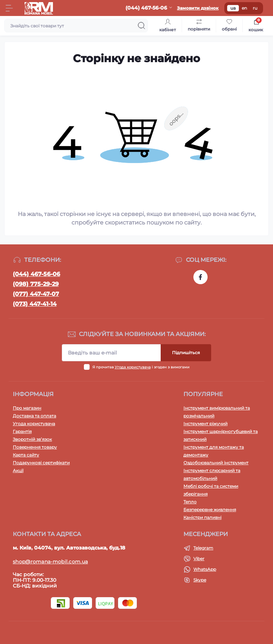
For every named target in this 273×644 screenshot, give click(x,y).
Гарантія (22, 431)
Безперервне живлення (210, 510)
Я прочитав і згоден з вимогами (141, 367)
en (244, 8)
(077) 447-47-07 (36, 294)
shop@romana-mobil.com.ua (50, 562)
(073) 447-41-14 (35, 304)
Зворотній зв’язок (32, 439)
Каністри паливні (202, 517)
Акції (18, 470)
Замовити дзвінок (198, 8)
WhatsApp (205, 569)
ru (255, 8)
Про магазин (27, 408)
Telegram (203, 548)
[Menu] (9, 8)
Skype (200, 580)
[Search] (141, 26)
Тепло (190, 502)
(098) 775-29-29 (36, 284)
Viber (199, 559)
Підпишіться (186, 353)
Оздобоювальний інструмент (216, 463)
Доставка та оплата (34, 416)
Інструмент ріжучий (205, 424)
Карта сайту (26, 455)
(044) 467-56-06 (36, 274)
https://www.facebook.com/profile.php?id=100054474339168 (200, 277)
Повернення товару (35, 447)
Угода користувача (133, 367)
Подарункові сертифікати (41, 463)
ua (233, 8)
